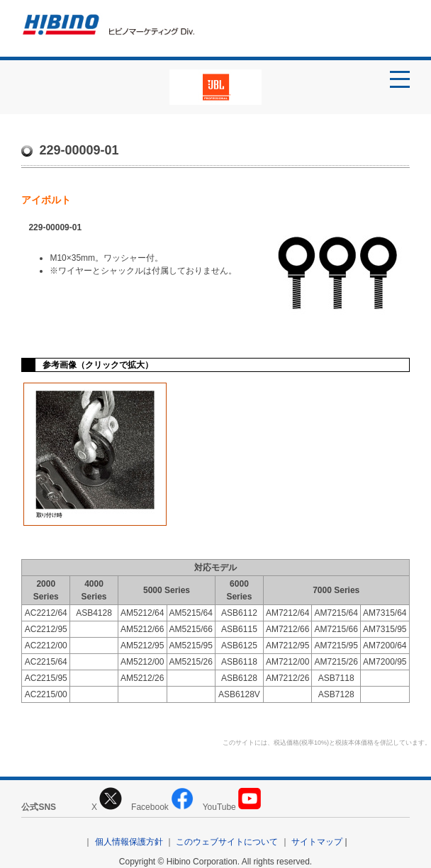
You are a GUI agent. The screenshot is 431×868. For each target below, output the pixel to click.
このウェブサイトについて (227, 842)
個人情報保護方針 (129, 842)
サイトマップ (317, 842)
